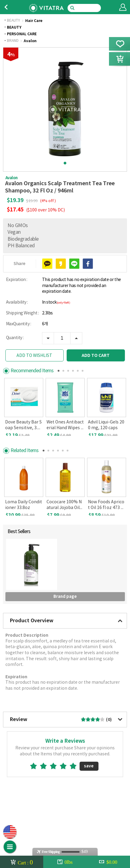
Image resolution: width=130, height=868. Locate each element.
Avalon (30, 41)
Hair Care (34, 21)
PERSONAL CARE (22, 34)
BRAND (13, 41)
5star (76, 776)
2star (46, 776)
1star (36, 776)
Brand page (65, 606)
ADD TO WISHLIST (34, 356)
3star (56, 776)
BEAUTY (14, 21)
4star (66, 776)
